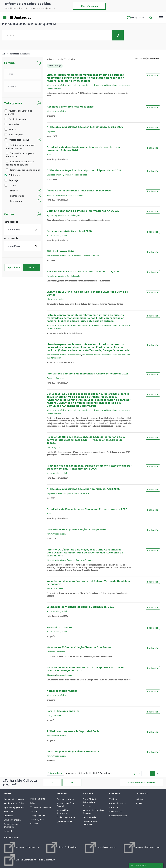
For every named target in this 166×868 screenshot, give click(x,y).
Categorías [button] (13, 103)
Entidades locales (74, 85)
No (72, 783)
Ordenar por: (141, 59)
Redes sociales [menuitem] (116, 811)
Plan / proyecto (14, 135)
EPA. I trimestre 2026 (60, 252)
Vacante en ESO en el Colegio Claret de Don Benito (79, 647)
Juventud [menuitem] (8, 831)
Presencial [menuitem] (114, 807)
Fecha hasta (11, 238)
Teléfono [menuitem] (113, 799)
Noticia (10, 129)
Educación (51, 675)
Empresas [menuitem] (8, 816)
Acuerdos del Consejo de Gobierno (19, 112)
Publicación (12, 175)
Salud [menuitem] (33, 803)
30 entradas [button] (56, 774)
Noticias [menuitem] (139, 799)
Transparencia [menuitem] (89, 817)
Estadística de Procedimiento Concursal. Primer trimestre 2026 (87, 509)
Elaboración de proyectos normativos (20, 155)
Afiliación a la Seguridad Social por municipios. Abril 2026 (83, 489)
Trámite (11, 185)
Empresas (51, 131)
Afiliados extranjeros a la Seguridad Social (73, 731)
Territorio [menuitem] (35, 811)
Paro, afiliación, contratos (63, 711)
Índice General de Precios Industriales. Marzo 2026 (79, 191)
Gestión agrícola (54, 447)
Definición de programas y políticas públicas (21, 147)
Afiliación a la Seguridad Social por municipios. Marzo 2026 (84, 171)
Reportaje (12, 180)
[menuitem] (21, 847)
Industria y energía (55, 195)
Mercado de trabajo (80, 175)
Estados (14, 191)
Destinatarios (17, 201)
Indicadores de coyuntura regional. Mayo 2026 (76, 530)
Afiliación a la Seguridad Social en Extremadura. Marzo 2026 (85, 127)
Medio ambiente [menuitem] (38, 799)
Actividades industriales (73, 195)
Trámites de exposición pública (23, 170)
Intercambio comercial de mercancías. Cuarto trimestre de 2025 (88, 374)
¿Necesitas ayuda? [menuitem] (65, 821)
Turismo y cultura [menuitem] (38, 819)
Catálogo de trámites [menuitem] (66, 799)
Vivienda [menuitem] (34, 824)
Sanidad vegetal (74, 215)
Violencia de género (59, 627)
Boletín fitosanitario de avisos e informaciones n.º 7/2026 (83, 211)
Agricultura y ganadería (56, 215)
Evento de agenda (15, 119)
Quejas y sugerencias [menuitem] (66, 817)
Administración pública (56, 85)
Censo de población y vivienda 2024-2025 (73, 752)
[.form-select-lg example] (22, 74)
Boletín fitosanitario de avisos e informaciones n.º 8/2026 (83, 272)
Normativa (12, 124)
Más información (89, 6)
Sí (53, 783)
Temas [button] (9, 63)
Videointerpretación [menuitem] (118, 816)
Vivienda (50, 155)
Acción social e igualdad (57, 235)
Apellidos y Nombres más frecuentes (70, 107)
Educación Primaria (55, 588)
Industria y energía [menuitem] (12, 820)
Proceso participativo (17, 140)
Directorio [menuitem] (88, 806)
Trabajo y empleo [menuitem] (38, 815)
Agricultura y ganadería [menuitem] (14, 807)
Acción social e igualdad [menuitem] (14, 799)
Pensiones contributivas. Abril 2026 (69, 231)
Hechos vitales (17, 196)
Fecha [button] (9, 214)
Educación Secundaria (56, 299)
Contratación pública (85, 560)
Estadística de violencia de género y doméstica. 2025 (80, 607)
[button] (136, 18)
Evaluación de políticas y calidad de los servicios (20, 163)
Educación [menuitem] (8, 811)
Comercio (60, 378)
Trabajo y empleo (63, 175)
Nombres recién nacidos (62, 691)
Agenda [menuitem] (139, 803)
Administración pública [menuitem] (14, 803)
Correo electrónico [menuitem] (118, 803)
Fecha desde (11, 222)
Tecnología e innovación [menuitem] (41, 807)
